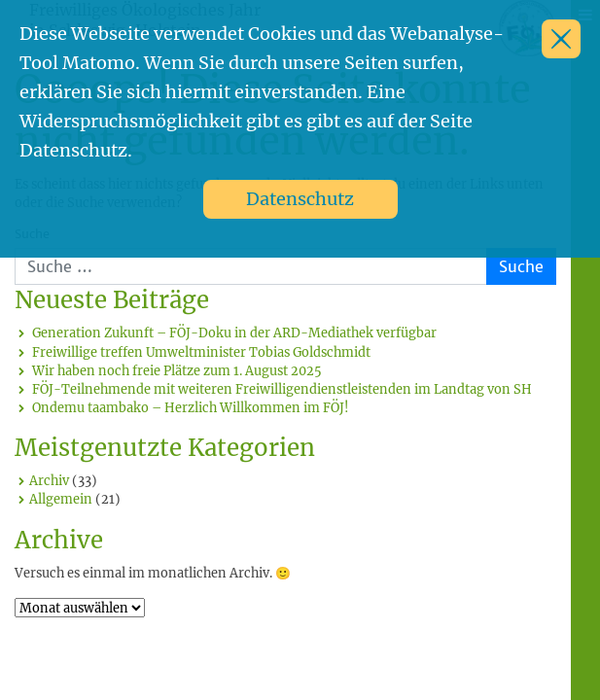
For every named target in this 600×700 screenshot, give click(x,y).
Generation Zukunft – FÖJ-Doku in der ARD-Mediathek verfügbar (234, 332)
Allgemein (61, 499)
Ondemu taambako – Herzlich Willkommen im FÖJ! (191, 407)
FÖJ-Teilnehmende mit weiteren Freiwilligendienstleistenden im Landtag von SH (282, 389)
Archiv (49, 480)
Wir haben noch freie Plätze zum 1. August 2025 (177, 370)
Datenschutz (300, 199)
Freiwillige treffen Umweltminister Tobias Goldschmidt (201, 352)
